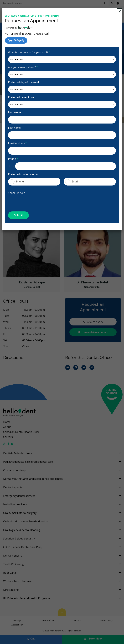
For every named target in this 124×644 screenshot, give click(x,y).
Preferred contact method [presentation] (24, 174)
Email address (17, 143)
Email (71, 182)
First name (15, 112)
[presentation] (27, 201)
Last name (15, 128)
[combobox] (12, 166)
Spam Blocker (16, 193)
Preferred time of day (21, 97)
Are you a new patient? (23, 67)
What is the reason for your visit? (29, 52)
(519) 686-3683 (16, 40)
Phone (13, 159)
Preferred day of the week (24, 82)
